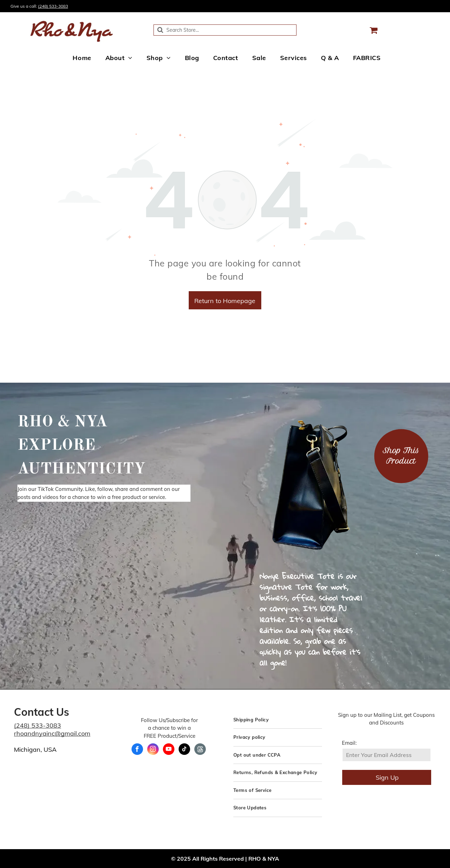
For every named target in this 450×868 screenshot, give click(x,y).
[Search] (225, 30)
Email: (349, 743)
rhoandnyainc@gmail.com (52, 733)
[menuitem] (82, 58)
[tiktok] (184, 750)
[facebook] (137, 750)
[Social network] (200, 750)
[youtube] (169, 750)
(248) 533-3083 (53, 6)
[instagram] (153, 750)
